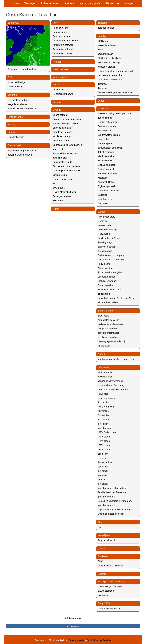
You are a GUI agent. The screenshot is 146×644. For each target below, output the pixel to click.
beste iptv (103, 454)
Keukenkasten (105, 225)
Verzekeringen (60, 77)
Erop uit (57, 102)
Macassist (58, 149)
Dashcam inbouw (61, 36)
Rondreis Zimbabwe (63, 94)
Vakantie (12, 95)
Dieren (11, 132)
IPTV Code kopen (107, 432)
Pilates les (103, 394)
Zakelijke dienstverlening (111, 582)
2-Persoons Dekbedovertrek (22, 69)
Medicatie (103, 178)
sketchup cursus (106, 199)
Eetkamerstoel (60, 175)
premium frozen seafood (110, 80)
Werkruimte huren (107, 45)
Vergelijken (104, 535)
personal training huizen (20, 155)
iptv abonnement (106, 428)
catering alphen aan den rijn (112, 341)
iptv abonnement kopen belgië (113, 488)
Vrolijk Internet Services (99, 640)
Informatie (103, 367)
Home (16, 3)
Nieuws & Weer (61, 69)
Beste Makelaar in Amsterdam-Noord (116, 298)
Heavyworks (104, 234)
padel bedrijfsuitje (16, 82)
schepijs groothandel (108, 333)
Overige (57, 110)
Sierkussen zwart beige (110, 290)
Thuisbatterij (104, 294)
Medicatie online (106, 156)
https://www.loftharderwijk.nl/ (22, 109)
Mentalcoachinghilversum (66, 123)
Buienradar (13, 23)
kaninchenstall (60, 158)
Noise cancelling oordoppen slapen (116, 113)
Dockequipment (106, 143)
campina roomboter (108, 329)
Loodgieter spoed (107, 277)
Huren (56, 209)
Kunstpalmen (104, 139)
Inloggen (129, 3)
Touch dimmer (105, 118)
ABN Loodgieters (106, 217)
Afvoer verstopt (106, 268)
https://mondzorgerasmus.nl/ (22, 150)
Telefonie (103, 23)
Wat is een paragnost (63, 136)
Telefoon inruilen (106, 28)
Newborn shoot (106, 377)
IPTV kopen (104, 437)
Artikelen (69, 3)
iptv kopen (103, 424)
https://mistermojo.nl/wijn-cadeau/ (115, 510)
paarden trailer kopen (63, 179)
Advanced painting (107, 230)
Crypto (101, 549)
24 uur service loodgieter (110, 272)
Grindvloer (103, 221)
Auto (55, 23)
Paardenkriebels (16, 137)
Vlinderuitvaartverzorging (110, 381)
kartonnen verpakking (109, 62)
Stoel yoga (103, 316)
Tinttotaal (102, 84)
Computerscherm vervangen (67, 119)
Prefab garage (105, 242)
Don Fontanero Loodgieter (111, 260)
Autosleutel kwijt (61, 28)
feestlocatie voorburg (108, 337)
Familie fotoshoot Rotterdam (112, 492)
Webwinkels (104, 108)
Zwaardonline (105, 131)
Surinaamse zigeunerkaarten (67, 145)
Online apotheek (106, 169)
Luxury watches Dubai (109, 135)
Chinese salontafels (63, 128)
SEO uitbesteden (106, 591)
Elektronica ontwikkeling (110, 58)
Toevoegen (30, 3)
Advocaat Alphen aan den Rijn (113, 390)
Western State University (110, 566)
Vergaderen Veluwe (17, 104)
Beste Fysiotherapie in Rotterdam (115, 501)
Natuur (101, 354)
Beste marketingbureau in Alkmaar (115, 92)
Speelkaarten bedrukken (110, 148)
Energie (102, 574)
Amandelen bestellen (108, 320)
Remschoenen (60, 32)
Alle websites (112, 3)
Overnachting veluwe (18, 100)
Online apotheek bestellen (111, 514)
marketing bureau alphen (110, 75)
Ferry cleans (104, 264)
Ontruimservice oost (108, 285)
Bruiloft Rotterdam (107, 247)
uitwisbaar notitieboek (109, 191)
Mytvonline (103, 411)
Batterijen (103, 195)
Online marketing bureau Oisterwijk (116, 71)
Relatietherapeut (61, 141)
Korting (11, 124)
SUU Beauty (59, 188)
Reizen (56, 85)
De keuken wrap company (111, 255)
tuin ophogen (104, 595)
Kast (55, 183)
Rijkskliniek (103, 415)
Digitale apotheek (107, 165)
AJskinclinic (104, 402)
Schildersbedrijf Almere (109, 238)
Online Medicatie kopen (65, 192)
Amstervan (58, 90)
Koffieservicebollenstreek (110, 324)
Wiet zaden (58, 201)
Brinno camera (60, 115)
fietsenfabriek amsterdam (65, 153)
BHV (100, 561)
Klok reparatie (105, 372)
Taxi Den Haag (15, 87)
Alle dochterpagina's (90, 3)
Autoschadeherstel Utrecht (66, 41)
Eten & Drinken (106, 311)
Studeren (103, 556)
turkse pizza (104, 346)
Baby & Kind (105, 603)
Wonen (102, 212)
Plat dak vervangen (108, 281)
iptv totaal (103, 471)
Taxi (10, 77)
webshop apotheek (107, 173)
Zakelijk (102, 36)
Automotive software (63, 45)
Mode (101, 522)
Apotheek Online (106, 182)
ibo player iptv (105, 462)
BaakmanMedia (77, 640)
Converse (103, 203)
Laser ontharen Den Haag (111, 385)
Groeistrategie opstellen (110, 587)
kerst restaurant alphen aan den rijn (116, 359)
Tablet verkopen (106, 152)
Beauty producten (107, 126)
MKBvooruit (104, 41)
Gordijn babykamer (107, 122)
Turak (101, 50)
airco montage (105, 251)
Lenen (101, 101)
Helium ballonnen (107, 398)
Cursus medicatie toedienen (67, 166)
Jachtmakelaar (105, 54)
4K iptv (101, 480)
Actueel (57, 62)
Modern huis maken (108, 302)
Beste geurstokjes (62, 196)
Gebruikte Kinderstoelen (110, 609)
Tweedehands (15, 117)
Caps (100, 527)
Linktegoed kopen (50, 3)
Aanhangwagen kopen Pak (66, 171)
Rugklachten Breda (62, 162)
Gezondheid (14, 145)
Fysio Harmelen (106, 407)
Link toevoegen (72, 618)
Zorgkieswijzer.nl (106, 540)
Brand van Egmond (62, 132)
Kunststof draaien (107, 67)
